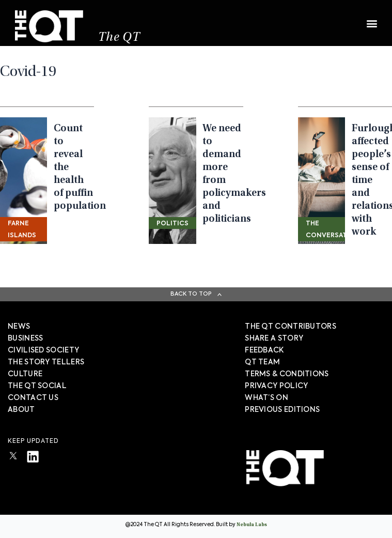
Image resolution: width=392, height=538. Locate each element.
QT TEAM (262, 362)
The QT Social (37, 386)
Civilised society (43, 350)
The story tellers (46, 362)
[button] (372, 19)
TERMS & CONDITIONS (287, 374)
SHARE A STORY (274, 339)
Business (25, 339)
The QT (120, 39)
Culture (25, 374)
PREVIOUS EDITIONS (282, 410)
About (21, 410)
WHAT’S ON (266, 398)
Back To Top (191, 294)
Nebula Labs (252, 525)
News (19, 327)
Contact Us (33, 398)
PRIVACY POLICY (276, 386)
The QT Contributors (291, 327)
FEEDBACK (264, 350)
